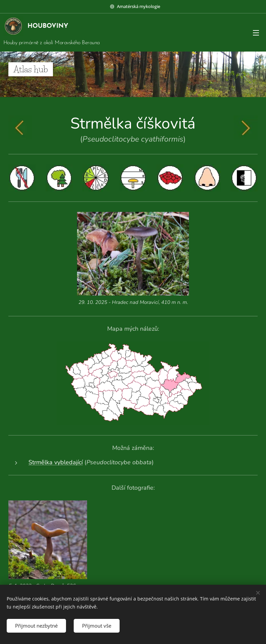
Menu (256, 33)
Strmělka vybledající (56, 462)
